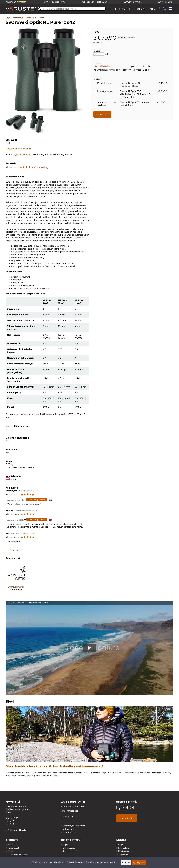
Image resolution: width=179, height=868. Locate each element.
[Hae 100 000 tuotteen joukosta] (72, 9)
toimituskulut (132, 38)
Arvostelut (16, 2)
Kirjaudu (66, 845)
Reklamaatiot (13, 848)
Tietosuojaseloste (71, 851)
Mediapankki (124, 851)
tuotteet (127, 9)
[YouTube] (131, 808)
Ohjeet (11, 851)
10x (7, 452)
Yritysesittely (124, 854)
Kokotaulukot (124, 848)
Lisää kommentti (15, 550)
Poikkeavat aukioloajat (17, 830)
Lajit (112, 9)
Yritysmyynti (68, 829)
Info (153, 9)
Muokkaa (126, 862)
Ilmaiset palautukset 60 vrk (94, 2)
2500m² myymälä (133, 2)
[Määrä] (99, 54)
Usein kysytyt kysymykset (74, 826)
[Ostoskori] (165, 9)
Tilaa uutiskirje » (127, 818)
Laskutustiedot (69, 832)
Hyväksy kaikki (139, 862)
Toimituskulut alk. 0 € (54, 2)
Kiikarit (41, 18)
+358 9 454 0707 (75, 806)
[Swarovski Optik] (16, 579)
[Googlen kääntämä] (15, 500)
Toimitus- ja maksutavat (18, 854)
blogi (142, 9)
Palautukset (13, 845)
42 (7, 441)
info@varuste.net (69, 811)
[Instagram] (125, 808)
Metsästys (19, 18)
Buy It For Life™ (165, 2)
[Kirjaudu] (160, 9)
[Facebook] (119, 808)
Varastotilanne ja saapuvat (19, 149)
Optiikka (31, 18)
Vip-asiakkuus (69, 848)
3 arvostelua (41, 167)
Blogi (120, 845)
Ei (7, 429)
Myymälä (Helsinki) (103, 66)
